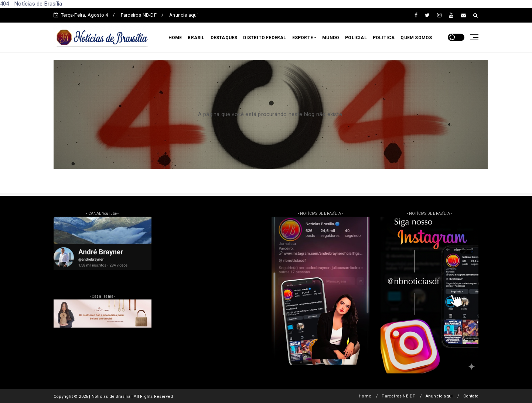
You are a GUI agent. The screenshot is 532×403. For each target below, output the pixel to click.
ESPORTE (303, 38)
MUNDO (331, 38)
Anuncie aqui (183, 15)
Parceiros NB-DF (139, 15)
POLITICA (384, 38)
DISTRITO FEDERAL (265, 38)
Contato (471, 396)
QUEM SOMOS (416, 38)
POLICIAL (356, 38)
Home (365, 396)
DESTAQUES (224, 38)
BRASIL (196, 38)
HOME (175, 38)
